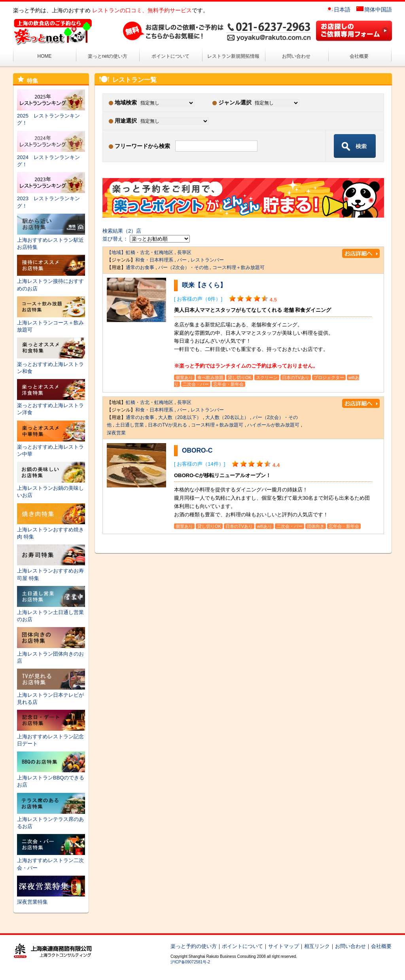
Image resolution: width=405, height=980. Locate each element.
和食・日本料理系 (154, 260)
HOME (45, 56)
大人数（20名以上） (227, 417)
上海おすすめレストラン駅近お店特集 (51, 240)
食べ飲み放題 (210, 377)
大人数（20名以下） (180, 417)
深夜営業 (116, 433)
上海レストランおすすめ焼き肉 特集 (51, 530)
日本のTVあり (296, 377)
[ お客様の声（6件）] (198, 299)
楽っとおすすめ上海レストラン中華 (51, 447)
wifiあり (265, 526)
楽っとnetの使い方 (108, 56)
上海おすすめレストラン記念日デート (51, 736)
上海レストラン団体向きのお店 (51, 653)
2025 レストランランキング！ (51, 116)
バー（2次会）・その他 (183, 267)
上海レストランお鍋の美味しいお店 (51, 488)
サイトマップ (284, 946)
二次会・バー (196, 384)
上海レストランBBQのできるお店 (51, 778)
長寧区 (184, 252)
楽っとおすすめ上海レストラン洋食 (51, 405)
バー (182, 260)
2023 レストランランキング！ (51, 198)
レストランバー (207, 260)
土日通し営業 (130, 425)
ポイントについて (170, 56)
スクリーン (267, 377)
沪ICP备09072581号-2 (190, 962)
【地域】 (116, 252)
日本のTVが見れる (167, 425)
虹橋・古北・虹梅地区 (150, 252)
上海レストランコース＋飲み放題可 (51, 323)
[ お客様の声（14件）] (200, 464)
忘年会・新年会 (228, 384)
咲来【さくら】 (204, 285)
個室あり (184, 377)
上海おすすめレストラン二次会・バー (51, 860)
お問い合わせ (296, 56)
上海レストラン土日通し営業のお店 (51, 612)
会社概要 (359, 56)
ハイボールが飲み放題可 (273, 425)
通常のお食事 (140, 267)
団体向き (316, 526)
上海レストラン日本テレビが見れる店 (51, 695)
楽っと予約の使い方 (194, 946)
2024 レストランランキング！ (51, 157)
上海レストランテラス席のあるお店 (51, 819)
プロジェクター (329, 377)
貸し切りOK (240, 377)
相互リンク (317, 946)
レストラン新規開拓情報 (233, 56)
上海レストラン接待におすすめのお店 (51, 281)
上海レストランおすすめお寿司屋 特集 (51, 571)
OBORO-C (197, 450)
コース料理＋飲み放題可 (238, 267)
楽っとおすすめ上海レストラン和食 (51, 364)
